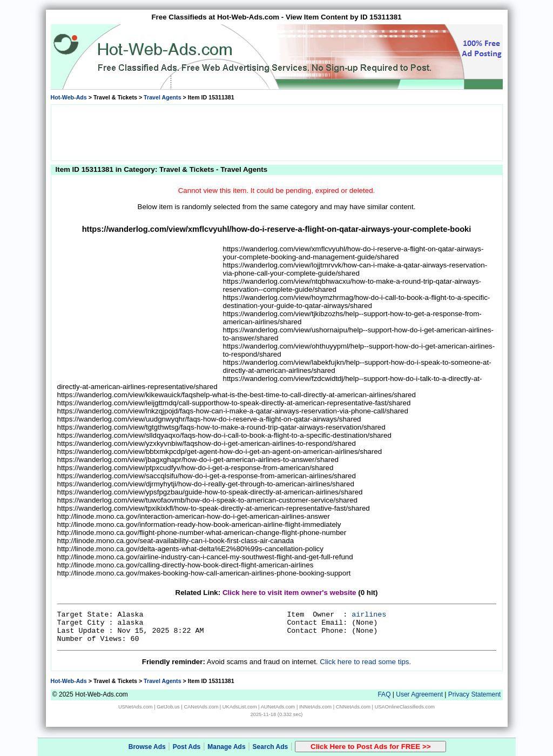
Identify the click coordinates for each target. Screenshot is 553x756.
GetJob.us (168, 707)
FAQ (384, 694)
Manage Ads (226, 747)
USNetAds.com (136, 707)
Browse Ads (147, 747)
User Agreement (419, 694)
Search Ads (271, 747)
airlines (369, 615)
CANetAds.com (201, 707)
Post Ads (187, 747)
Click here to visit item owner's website (289, 593)
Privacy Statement (474, 694)
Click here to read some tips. (365, 662)
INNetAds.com (315, 707)
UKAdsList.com (240, 707)
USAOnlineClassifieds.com (405, 707)
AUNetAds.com (278, 707)
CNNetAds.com (353, 707)
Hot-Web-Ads (69, 97)
